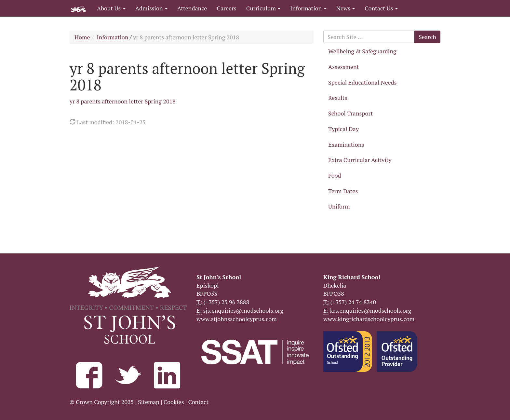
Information (308, 8)
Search (427, 37)
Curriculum (263, 8)
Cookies (174, 402)
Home (82, 37)
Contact (198, 402)
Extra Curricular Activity (360, 160)
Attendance (192, 8)
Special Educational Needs (362, 82)
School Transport (350, 113)
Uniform (339, 206)
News (346, 8)
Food (335, 175)
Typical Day (343, 129)
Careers (226, 8)
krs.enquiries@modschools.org (371, 310)
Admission (151, 8)
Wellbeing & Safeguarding (362, 51)
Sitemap (149, 402)
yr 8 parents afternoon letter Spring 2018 (123, 101)
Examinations (346, 144)
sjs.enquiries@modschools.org (243, 310)
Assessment (343, 67)
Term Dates (343, 191)
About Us (111, 8)
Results (338, 98)
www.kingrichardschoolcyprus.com (369, 319)
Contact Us (381, 8)
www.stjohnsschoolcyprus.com (237, 319)
